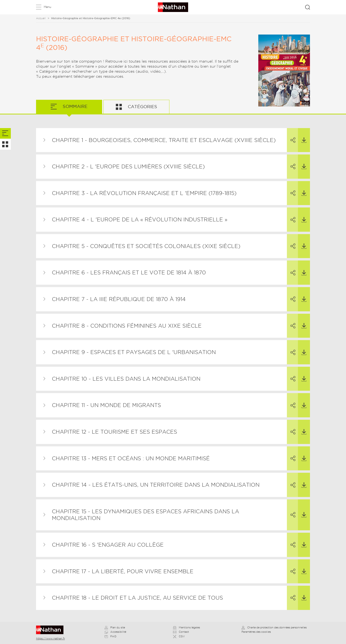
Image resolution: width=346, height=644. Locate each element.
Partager (290, 136)
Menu (47, 7)
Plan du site (115, 627)
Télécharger (302, 136)
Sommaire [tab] (74, 106)
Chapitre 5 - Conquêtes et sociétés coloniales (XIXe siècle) (146, 246)
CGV (179, 636)
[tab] (5, 133)
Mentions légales (186, 627)
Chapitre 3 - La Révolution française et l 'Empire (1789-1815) (144, 193)
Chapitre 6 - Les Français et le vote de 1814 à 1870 (129, 272)
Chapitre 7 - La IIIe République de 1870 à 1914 (119, 299)
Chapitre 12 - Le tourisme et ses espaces (114, 432)
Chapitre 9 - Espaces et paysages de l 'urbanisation (134, 352)
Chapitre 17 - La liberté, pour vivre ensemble (123, 571)
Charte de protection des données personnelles (274, 627)
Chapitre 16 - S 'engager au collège (108, 545)
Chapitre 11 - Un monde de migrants (106, 405)
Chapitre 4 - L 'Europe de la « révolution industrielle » (140, 219)
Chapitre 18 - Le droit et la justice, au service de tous (137, 598)
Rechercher (308, 7)
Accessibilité (115, 632)
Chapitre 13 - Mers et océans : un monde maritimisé (131, 458)
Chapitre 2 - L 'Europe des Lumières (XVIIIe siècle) (128, 166)
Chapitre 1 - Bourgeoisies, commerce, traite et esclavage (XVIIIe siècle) (164, 140)
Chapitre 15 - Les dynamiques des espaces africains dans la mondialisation (145, 515)
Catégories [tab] (142, 107)
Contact (181, 632)
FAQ (110, 636)
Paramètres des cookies (256, 632)
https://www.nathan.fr (50, 638)
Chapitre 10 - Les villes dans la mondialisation (126, 379)
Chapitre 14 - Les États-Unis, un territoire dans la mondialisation (156, 485)
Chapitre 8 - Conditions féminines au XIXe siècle (127, 326)
